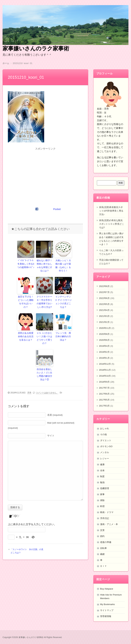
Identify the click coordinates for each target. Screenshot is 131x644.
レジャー (105, 459)
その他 (103, 434)
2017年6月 (104, 394)
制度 (102, 476)
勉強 (102, 482)
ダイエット (106, 440)
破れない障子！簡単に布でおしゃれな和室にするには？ (45, 265)
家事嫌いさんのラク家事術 (36, 48)
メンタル (105, 452)
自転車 (103, 548)
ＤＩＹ (103, 566)
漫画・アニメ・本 (109, 524)
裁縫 (102, 554)
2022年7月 (104, 292)
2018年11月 (105, 370)
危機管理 (105, 488)
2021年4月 (104, 310)
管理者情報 (106, 616)
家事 (102, 494)
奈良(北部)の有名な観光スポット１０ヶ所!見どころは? (112, 224)
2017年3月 (104, 406)
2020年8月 (104, 334)
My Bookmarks (107, 604)
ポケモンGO (106, 446)
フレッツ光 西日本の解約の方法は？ (63, 333)
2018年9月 (104, 382)
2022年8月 (104, 286)
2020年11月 (105, 328)
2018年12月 (105, 364)
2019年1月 (104, 358)
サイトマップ (107, 610)
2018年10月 (105, 376)
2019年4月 (104, 346)
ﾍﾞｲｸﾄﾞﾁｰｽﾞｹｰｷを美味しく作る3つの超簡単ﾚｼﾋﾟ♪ (26, 263)
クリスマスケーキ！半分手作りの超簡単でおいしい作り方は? (45, 300)
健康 (102, 464)
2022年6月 (104, 298)
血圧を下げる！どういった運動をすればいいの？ (26, 298)
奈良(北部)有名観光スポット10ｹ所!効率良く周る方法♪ (111, 211)
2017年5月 (104, 400)
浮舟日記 (105, 518)
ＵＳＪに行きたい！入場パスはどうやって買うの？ (45, 333)
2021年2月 (104, 322)
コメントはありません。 (47, 384)
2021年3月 (104, 316)
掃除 (102, 500)
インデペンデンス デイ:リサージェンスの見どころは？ (63, 298)
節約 (102, 536)
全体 (102, 470)
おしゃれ (105, 428)
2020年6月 (104, 340)
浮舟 (29, 384)
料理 (102, 506)
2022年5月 (104, 304)
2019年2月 (104, 352)
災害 (102, 530)
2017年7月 (104, 388)
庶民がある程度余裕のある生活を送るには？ (26, 333)
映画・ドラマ (107, 512)
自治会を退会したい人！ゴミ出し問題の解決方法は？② (45, 366)
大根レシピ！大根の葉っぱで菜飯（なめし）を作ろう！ (63, 265)
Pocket (57, 209)
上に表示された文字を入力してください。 (32, 516)
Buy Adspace (107, 589)
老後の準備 (106, 542)
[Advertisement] (45, 175)
